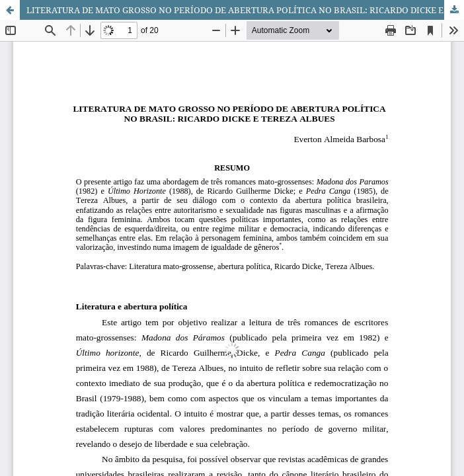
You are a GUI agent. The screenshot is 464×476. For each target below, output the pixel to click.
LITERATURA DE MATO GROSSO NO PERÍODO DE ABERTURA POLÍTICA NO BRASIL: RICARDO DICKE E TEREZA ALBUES (245, 10)
